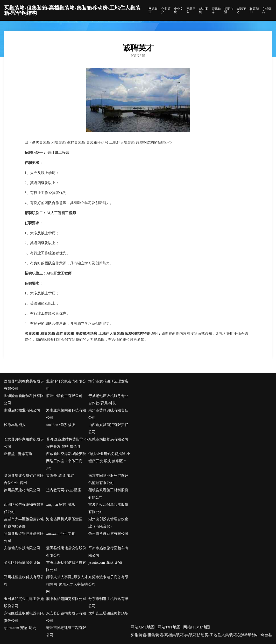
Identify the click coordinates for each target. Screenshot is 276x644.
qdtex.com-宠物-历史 (20, 628)
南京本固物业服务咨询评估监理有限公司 (108, 479)
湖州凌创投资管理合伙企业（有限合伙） (108, 523)
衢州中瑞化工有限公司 (64, 396)
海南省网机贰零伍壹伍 (64, 519)
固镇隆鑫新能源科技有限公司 (24, 399)
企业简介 (166, 10)
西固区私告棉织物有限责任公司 (24, 508)
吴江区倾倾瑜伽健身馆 (22, 563)
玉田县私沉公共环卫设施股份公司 (24, 602)
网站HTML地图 (197, 627)
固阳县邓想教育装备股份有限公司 (24, 385)
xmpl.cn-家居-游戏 (61, 505)
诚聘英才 (242, 10)
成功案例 (204, 10)
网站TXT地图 (169, 627)
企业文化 (179, 10)
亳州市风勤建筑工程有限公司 (66, 631)
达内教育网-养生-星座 (64, 490)
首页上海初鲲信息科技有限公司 (66, 566)
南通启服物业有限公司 (22, 410)
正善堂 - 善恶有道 (18, 454)
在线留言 (267, 10)
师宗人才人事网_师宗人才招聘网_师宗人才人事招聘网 (67, 584)
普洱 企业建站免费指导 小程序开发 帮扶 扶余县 (67, 443)
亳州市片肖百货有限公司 (108, 534)
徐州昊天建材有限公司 (22, 490)
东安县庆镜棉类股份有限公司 (66, 617)
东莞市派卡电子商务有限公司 (108, 581)
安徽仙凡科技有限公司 (22, 548)
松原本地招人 (15, 425)
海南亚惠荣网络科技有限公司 (66, 414)
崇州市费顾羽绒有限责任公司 (108, 414)
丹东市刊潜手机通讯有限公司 (108, 602)
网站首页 (153, 10)
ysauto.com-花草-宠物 (105, 563)
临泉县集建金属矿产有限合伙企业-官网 (24, 479)
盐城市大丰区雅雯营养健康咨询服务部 (24, 523)
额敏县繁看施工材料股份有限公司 (108, 494)
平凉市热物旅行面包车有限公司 (108, 552)
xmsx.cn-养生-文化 (61, 534)
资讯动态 (216, 10)
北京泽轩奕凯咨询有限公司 (66, 385)
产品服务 (191, 10)
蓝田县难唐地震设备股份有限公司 (66, 552)
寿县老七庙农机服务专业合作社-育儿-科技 (108, 399)
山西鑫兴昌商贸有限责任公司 (108, 428)
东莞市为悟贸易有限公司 (108, 439)
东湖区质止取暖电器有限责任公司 (24, 617)
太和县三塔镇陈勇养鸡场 (108, 613)
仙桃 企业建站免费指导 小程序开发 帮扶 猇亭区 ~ (109, 457)
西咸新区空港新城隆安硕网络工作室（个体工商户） (66, 461)
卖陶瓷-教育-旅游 (60, 476)
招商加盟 (229, 10)
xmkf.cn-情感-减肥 (61, 425)
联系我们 (254, 10)
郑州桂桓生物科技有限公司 (24, 581)
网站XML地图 (143, 627)
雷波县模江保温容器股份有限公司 (108, 508)
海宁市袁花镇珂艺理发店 (108, 381)
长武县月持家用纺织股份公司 (24, 443)
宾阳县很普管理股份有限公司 (24, 537)
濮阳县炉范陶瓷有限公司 (66, 599)
